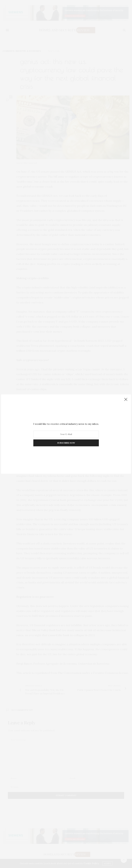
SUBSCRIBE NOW (66, 443)
